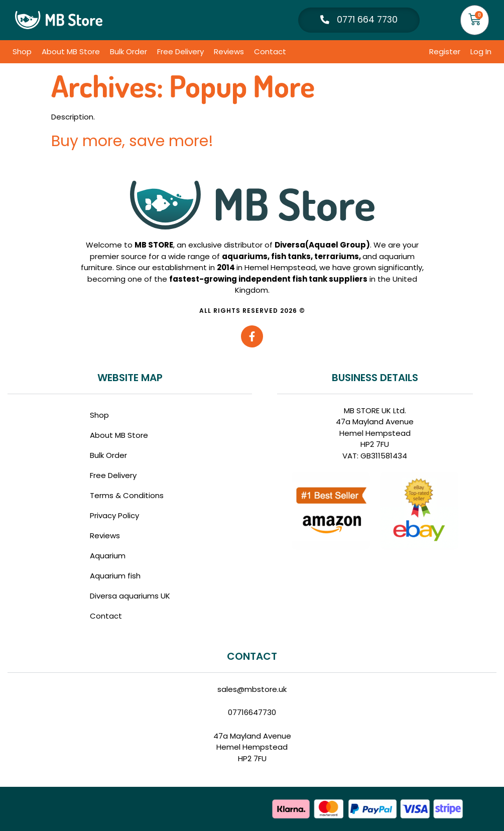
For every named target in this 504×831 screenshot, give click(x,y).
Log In (481, 51)
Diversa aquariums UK (130, 596)
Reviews (229, 51)
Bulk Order (129, 51)
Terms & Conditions (127, 495)
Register (445, 51)
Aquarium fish (115, 576)
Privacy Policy (114, 515)
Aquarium (108, 556)
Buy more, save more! (132, 141)
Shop (22, 51)
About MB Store (71, 51)
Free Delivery (180, 51)
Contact (270, 51)
